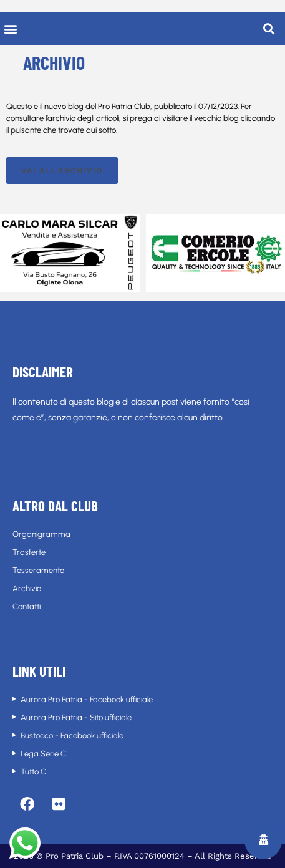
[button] (10, 28)
